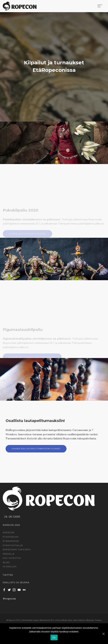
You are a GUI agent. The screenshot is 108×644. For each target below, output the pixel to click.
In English (10, 567)
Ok (54, 638)
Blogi (6, 562)
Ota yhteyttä (12, 558)
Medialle (9, 554)
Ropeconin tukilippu (17, 550)
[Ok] (103, 634)
